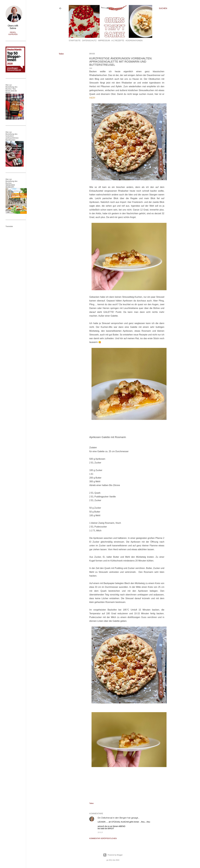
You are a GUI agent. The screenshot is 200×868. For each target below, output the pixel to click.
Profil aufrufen (13, 33)
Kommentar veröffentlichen (103, 838)
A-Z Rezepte (118, 40)
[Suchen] (163, 8)
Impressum (104, 40)
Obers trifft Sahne (13, 27)
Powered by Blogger (113, 855)
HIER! (92, 98)
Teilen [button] (61, 54)
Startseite (75, 40)
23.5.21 (100, 832)
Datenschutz (89, 40)
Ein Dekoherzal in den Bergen (112, 818)
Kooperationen (134, 40)
